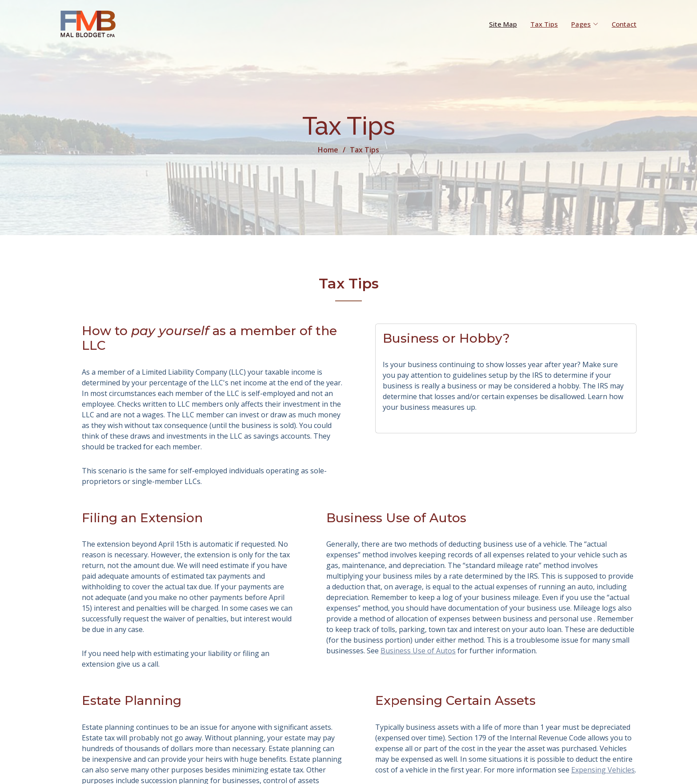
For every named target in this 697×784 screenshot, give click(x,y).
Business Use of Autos (418, 651)
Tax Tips (544, 24)
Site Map (503, 24)
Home (328, 150)
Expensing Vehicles (603, 770)
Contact (624, 24)
